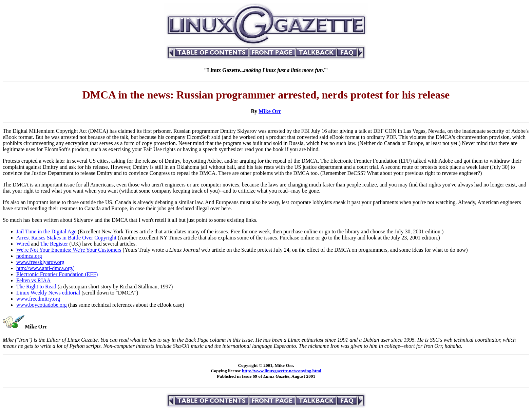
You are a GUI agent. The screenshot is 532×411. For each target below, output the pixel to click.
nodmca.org (29, 256)
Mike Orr (270, 111)
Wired (23, 244)
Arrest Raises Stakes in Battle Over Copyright (66, 238)
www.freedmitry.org (38, 299)
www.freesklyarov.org (40, 262)
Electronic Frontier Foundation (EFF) (57, 274)
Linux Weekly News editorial (48, 293)
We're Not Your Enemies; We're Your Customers (69, 250)
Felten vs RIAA (33, 280)
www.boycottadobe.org (42, 305)
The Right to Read (36, 287)
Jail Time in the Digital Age (46, 231)
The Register (54, 244)
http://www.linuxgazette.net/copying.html (282, 371)
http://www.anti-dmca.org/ (45, 268)
